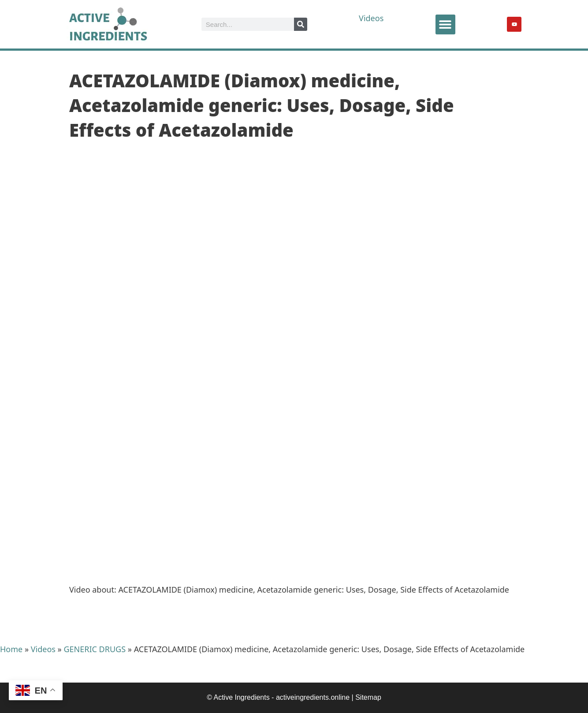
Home (11, 649)
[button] (445, 24)
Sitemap (368, 697)
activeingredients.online (313, 697)
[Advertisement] (294, 509)
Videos (371, 18)
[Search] (301, 24)
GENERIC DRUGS (95, 649)
